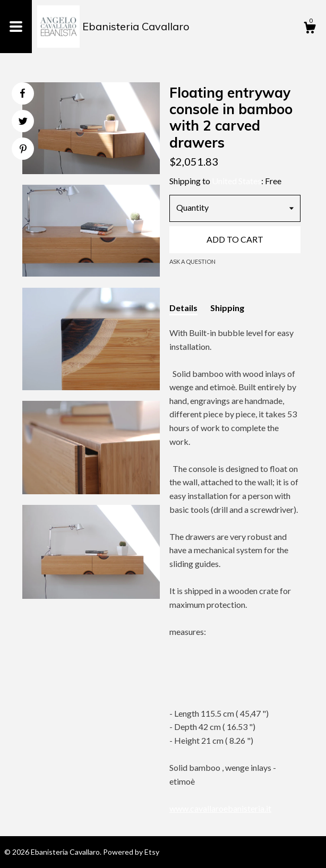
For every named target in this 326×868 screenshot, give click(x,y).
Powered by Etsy (131, 852)
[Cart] (310, 29)
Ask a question (192, 261)
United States (237, 181)
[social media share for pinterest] (23, 150)
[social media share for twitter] (23, 122)
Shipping (227, 308)
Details (183, 308)
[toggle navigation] (16, 27)
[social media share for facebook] (22, 93)
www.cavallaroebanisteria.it (220, 808)
